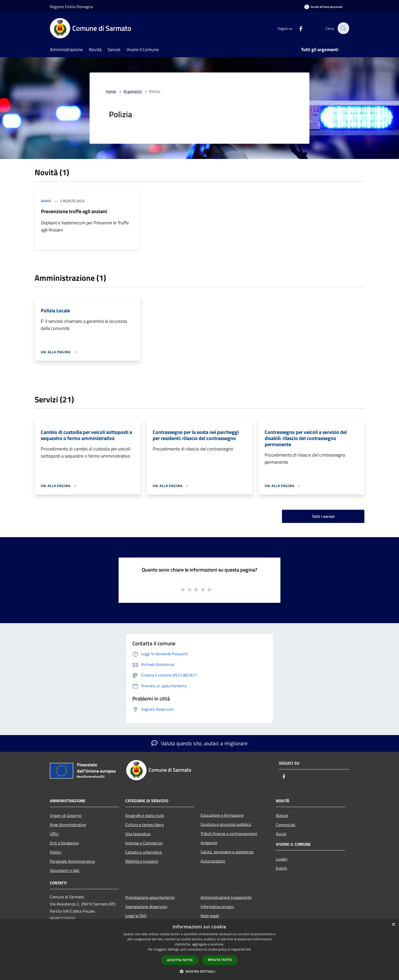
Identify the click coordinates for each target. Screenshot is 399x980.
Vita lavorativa (138, 834)
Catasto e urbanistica (144, 852)
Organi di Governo (66, 815)
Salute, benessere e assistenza (227, 852)
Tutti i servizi (323, 516)
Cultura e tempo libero (145, 825)
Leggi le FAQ (136, 916)
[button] (199, 971)
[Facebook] (298, 28)
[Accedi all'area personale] (323, 7)
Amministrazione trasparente (226, 897)
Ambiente (209, 843)
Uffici (54, 834)
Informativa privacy (217, 906)
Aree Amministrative (68, 825)
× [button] (393, 925)
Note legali (210, 916)
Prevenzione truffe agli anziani (74, 211)
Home (111, 91)
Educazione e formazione (222, 815)
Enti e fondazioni (64, 843)
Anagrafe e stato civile (145, 815)
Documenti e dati (65, 870)
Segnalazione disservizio (146, 906)
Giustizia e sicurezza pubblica (226, 824)
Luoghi (282, 859)
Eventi (281, 868)
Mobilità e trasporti (142, 861)
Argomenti (133, 91)
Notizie (282, 815)
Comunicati (286, 825)
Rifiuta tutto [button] (220, 960)
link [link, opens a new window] (248, 949)
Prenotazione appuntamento (150, 897)
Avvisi (46, 201)
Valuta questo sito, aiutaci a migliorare (199, 743)
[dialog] (199, 950)
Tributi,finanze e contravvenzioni (229, 833)
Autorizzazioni (213, 861)
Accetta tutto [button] (180, 960)
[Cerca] (343, 28)
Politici (56, 852)
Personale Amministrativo (72, 861)
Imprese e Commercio (144, 843)
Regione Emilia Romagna (71, 7)
